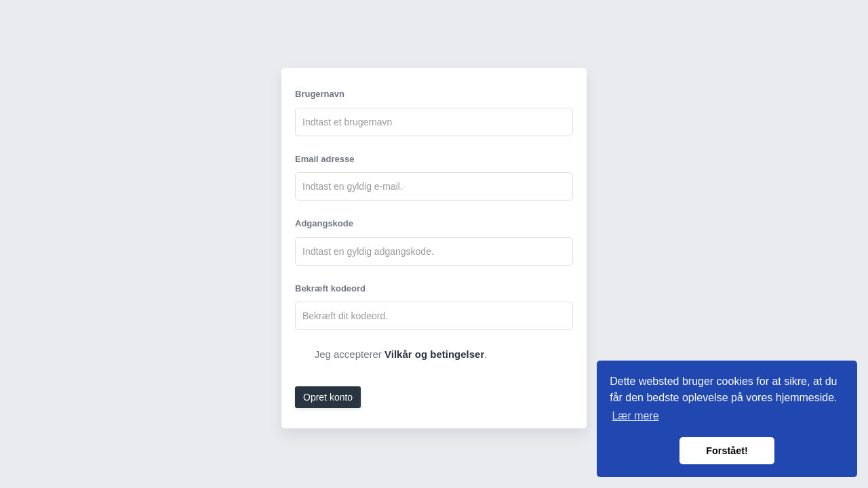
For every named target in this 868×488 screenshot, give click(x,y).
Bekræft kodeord (330, 288)
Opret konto (328, 397)
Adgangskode (324, 223)
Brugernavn (320, 94)
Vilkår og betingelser (434, 354)
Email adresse (324, 159)
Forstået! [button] (727, 451)
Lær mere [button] (635, 416)
